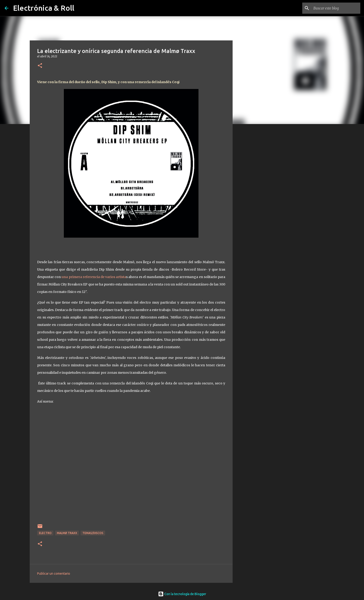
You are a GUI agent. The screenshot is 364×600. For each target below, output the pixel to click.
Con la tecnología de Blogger (182, 594)
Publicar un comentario (54, 574)
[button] (40, 66)
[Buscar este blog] (336, 8)
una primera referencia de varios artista (94, 277)
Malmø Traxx (67, 533)
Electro (45, 533)
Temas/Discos (93, 533)
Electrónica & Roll (44, 8)
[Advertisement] (256, 201)
